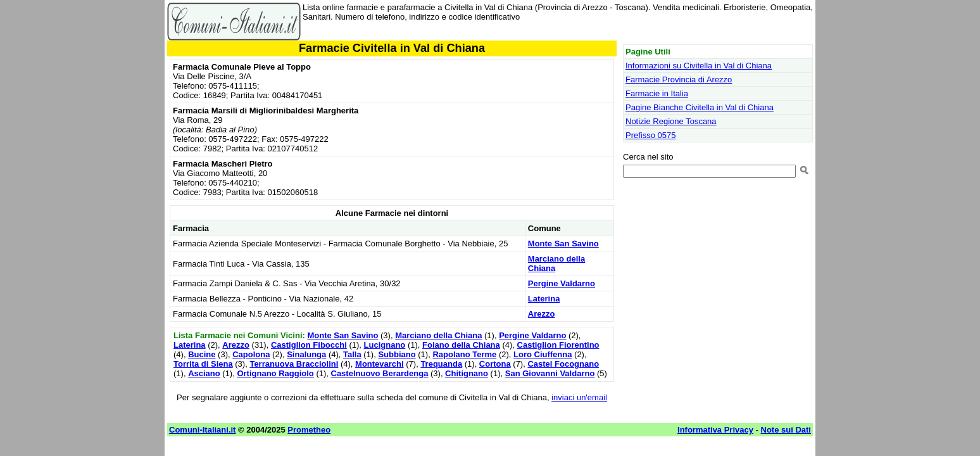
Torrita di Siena (203, 364)
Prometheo (309, 430)
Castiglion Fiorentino (558, 345)
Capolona (251, 354)
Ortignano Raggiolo (275, 373)
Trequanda (441, 364)
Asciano (204, 373)
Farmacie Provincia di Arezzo (679, 79)
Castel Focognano (563, 364)
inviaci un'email (579, 397)
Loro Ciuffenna (543, 354)
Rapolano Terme (464, 354)
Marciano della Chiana (438, 335)
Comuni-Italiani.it (202, 430)
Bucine (202, 354)
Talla (352, 354)
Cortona (495, 364)
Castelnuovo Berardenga (380, 373)
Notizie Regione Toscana (671, 121)
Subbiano (397, 354)
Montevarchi (380, 364)
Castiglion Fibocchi (309, 345)
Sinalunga (306, 354)
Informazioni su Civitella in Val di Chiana (699, 66)
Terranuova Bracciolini (294, 364)
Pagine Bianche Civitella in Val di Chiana (700, 107)
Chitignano (467, 373)
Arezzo (542, 314)
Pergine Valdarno (562, 283)
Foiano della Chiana (461, 345)
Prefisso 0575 (651, 135)
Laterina (544, 299)
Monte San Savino (563, 244)
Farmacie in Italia (657, 93)
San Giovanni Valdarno (550, 373)
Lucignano (385, 345)
